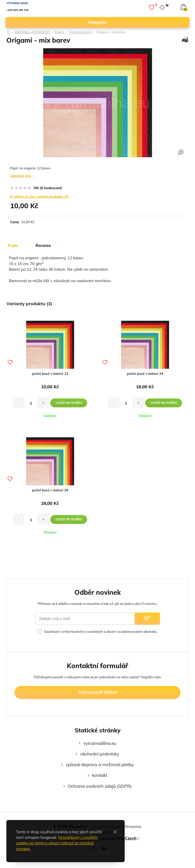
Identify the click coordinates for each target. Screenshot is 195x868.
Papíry (61, 32)
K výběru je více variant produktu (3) (39, 197)
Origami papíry (82, 32)
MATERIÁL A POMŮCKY (33, 32)
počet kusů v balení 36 (50, 490)
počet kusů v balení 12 (50, 374)
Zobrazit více (21, 176)
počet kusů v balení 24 (145, 374)
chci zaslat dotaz (98, 692)
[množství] (31, 403)
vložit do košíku (69, 403)
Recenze (43, 246)
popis (13, 246)
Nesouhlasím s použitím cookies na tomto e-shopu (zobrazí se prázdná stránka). (58, 843)
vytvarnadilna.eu (100, 743)
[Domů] (9, 30)
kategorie (137, 22)
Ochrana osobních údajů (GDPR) (100, 786)
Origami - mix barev (113, 32)
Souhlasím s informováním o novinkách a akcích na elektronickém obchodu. (101, 632)
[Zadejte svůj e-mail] (85, 619)
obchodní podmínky (100, 754)
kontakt (100, 775)
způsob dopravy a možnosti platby (100, 765)
